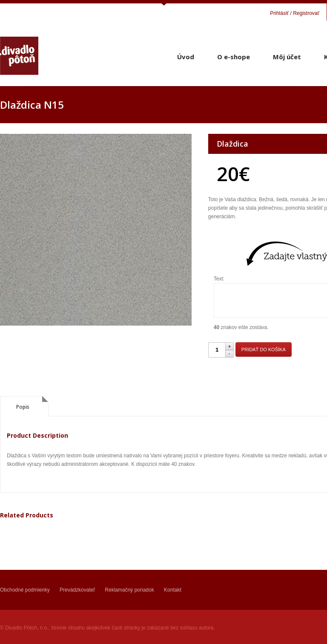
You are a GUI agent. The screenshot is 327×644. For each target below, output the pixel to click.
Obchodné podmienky (25, 590)
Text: (219, 279)
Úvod (186, 57)
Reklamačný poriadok (129, 590)
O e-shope (234, 57)
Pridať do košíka (264, 349)
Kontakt (173, 590)
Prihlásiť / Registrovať (295, 13)
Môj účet (287, 57)
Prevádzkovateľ (77, 590)
